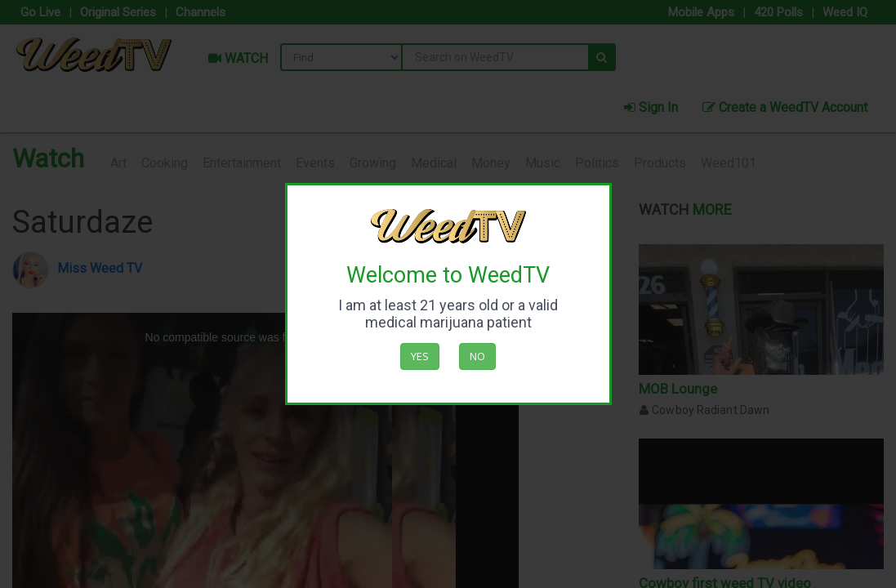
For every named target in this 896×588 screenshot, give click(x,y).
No (477, 356)
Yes (420, 356)
